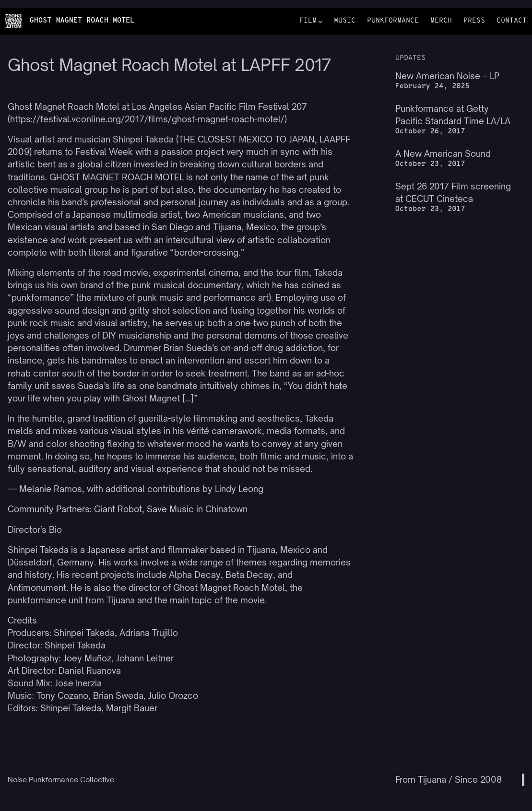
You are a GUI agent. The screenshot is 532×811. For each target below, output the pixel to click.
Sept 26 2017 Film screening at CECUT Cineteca (453, 193)
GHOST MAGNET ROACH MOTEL (82, 21)
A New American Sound (443, 154)
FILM (308, 21)
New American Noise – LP (447, 76)
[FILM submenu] (320, 21)
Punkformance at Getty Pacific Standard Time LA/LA (453, 115)
